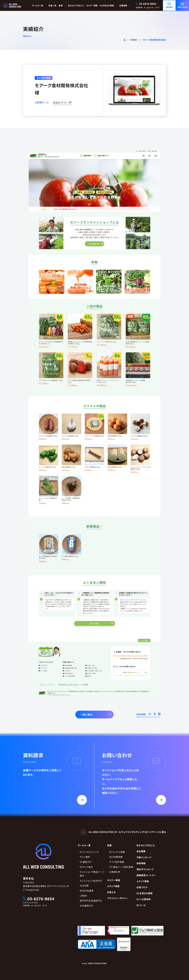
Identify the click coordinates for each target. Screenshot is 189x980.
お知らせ (111, 892)
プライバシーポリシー (118, 898)
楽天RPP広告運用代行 (91, 901)
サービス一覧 (39, 5)
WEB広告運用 (87, 891)
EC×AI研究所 (144, 899)
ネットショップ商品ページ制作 (92, 874)
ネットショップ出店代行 (91, 881)
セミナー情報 (92, 5)
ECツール (141, 905)
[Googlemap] (31, 890)
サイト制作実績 (117, 862)
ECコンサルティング (89, 852)
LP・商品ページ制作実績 (121, 867)
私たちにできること (76, 5)
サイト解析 (85, 857)
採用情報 (141, 863)
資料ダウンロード (145, 869)
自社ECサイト (62, 103)
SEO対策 (84, 886)
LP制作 (83, 896)
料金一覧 (53, 5)
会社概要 (141, 851)
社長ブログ (142, 887)
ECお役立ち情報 (108, 5)
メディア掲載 (143, 881)
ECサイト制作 (86, 867)
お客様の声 (115, 872)
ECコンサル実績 (117, 852)
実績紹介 (134, 40)
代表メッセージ (144, 857)
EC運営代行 (86, 862)
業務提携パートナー (146, 875)
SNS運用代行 (86, 906)
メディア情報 (113, 886)
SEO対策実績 (116, 857)
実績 (109, 845)
